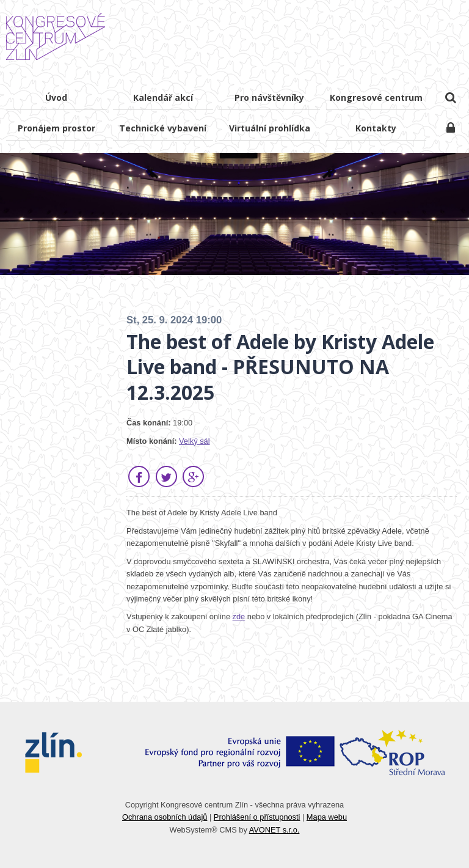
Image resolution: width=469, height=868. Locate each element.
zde (239, 616)
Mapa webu (327, 817)
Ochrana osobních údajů (165, 817)
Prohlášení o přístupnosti (257, 817)
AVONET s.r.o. (274, 830)
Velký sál (195, 441)
